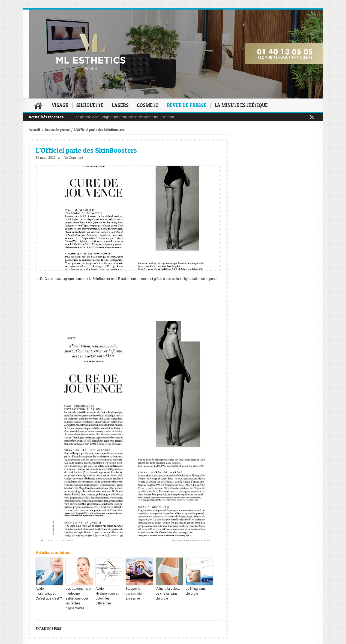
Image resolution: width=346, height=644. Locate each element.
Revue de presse (187, 105)
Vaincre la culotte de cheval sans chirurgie (168, 594)
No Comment (73, 158)
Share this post (49, 629)
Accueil (38, 105)
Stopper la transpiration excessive (135, 594)
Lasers (120, 105)
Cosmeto (148, 105)
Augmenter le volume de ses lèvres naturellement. (138, 117)
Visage (60, 105)
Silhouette (90, 105)
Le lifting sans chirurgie (196, 591)
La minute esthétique (241, 105)
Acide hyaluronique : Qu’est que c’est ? (49, 594)
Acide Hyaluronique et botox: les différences (107, 596)
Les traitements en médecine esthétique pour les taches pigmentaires (79, 598)
